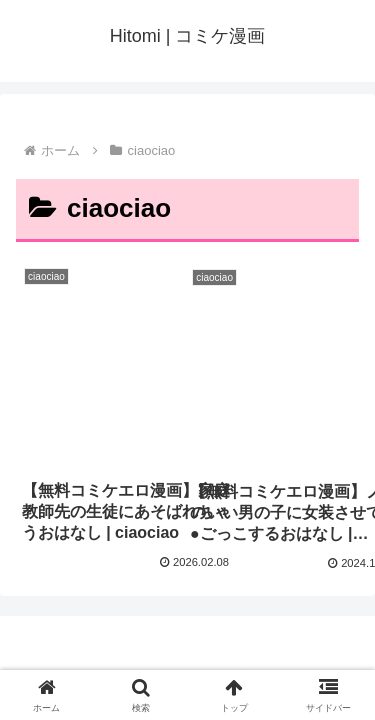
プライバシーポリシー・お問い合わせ (188, 648)
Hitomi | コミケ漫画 (212, 547)
